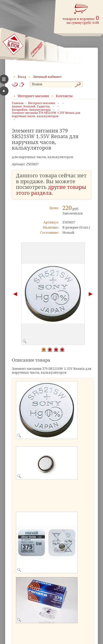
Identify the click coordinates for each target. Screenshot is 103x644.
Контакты (64, 96)
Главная (18, 103)
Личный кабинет (47, 77)
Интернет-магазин (33, 96)
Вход (22, 77)
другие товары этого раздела (51, 190)
